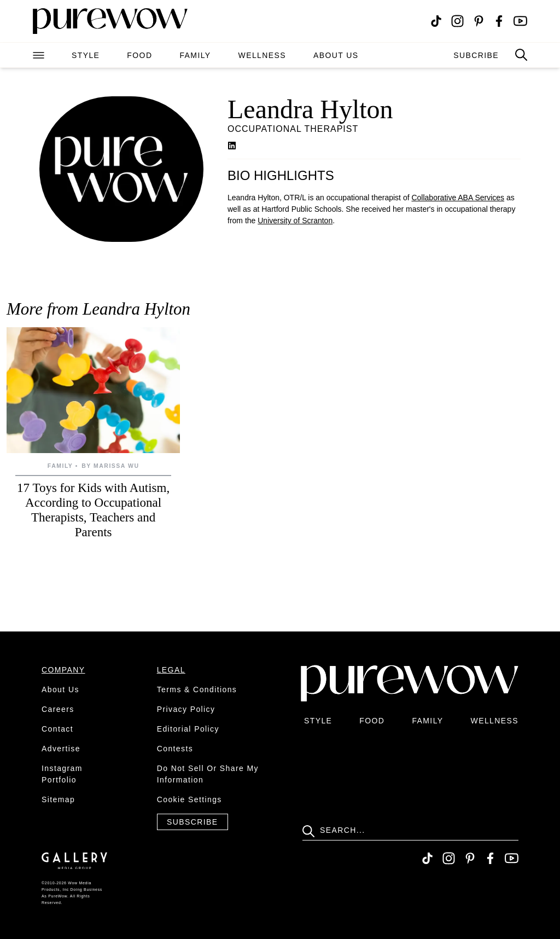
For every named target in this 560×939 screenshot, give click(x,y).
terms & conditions (197, 689)
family (195, 55)
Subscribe (192, 822)
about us (336, 55)
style (86, 55)
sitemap (58, 799)
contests (175, 749)
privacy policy (186, 709)
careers (58, 709)
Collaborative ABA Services (458, 198)
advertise (61, 749)
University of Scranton (295, 221)
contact (57, 729)
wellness (262, 55)
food (139, 55)
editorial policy (188, 729)
